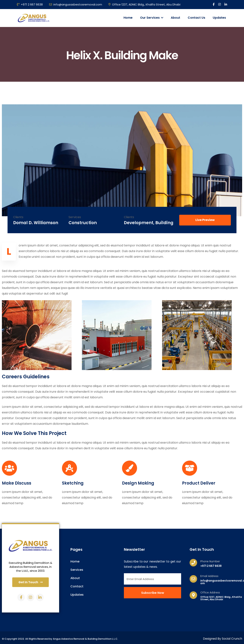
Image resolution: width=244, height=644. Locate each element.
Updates (219, 18)
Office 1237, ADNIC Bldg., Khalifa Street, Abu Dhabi (144, 4)
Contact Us (196, 18)
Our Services (152, 18)
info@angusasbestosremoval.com (76, 4)
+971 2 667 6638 (30, 4)
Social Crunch (232, 639)
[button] (205, 220)
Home (128, 18)
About (175, 18)
